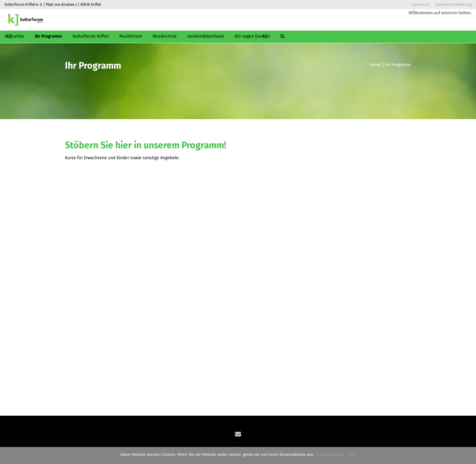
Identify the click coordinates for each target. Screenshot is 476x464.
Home (375, 65)
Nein (352, 454)
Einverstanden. (331, 454)
